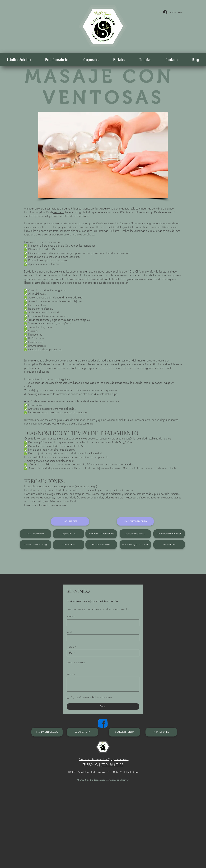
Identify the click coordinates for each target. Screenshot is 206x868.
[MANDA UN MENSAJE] (47, 732)
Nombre (72, 617)
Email (70, 632)
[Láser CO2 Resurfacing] (35, 545)
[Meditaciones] (169, 545)
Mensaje (71, 674)
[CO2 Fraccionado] (35, 534)
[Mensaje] (103, 684)
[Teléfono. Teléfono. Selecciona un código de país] (72, 653)
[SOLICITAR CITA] (82, 732)
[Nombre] (102, 623)
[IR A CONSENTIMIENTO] (135, 521)
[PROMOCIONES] (161, 732)
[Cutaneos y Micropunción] (169, 534)
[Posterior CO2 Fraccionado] (101, 534)
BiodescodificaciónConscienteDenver (109, 780)
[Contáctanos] (69, 545)
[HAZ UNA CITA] (70, 521)
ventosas (58, 212)
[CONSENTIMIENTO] (124, 732)
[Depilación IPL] (69, 534)
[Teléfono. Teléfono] (106, 653)
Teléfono (72, 647)
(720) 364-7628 (112, 765)
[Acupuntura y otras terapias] (135, 545)
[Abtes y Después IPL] (135, 534)
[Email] (102, 638)
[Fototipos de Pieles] (101, 545)
